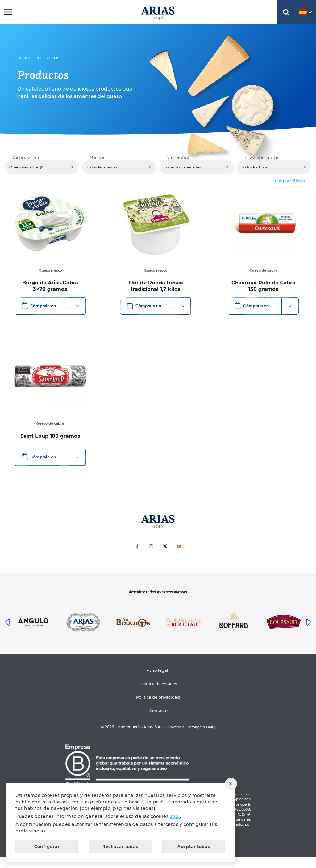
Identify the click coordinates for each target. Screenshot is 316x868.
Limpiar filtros (290, 185)
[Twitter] (165, 557)
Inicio (23, 61)
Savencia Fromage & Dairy (192, 738)
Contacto (159, 722)
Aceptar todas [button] (194, 846)
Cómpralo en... (39, 309)
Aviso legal (157, 682)
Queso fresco (50, 274)
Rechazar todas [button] (233, 783)
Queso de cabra (263, 274)
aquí (175, 815)
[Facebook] (137, 557)
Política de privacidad (158, 708)
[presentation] (7, 633)
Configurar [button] (47, 846)
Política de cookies (158, 695)
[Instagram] (151, 557)
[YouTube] (179, 557)
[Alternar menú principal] (8, 13)
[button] (286, 15)
